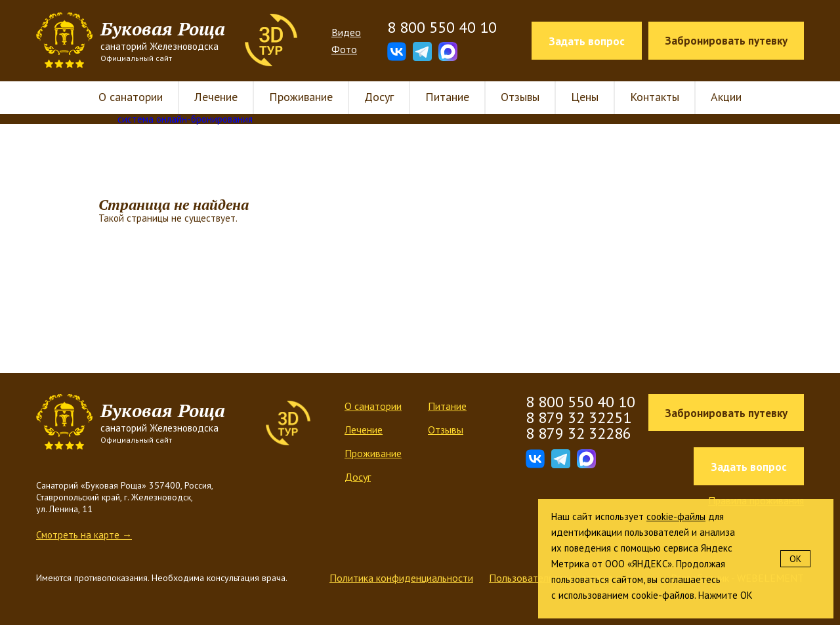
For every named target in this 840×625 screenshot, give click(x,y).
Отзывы (520, 97)
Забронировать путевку (726, 41)
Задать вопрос (587, 41)
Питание (447, 97)
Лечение (216, 97)
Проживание (301, 97)
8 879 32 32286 (578, 433)
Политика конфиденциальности (401, 578)
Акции (726, 97)
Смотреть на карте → (84, 535)
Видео (346, 32)
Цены (585, 97)
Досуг (379, 97)
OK (795, 559)
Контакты (655, 97)
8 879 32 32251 (578, 417)
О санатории (131, 97)
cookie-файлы (676, 516)
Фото (344, 49)
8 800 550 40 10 (442, 28)
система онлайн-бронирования (185, 119)
